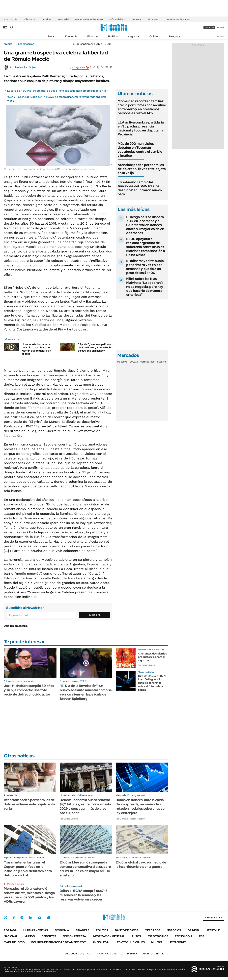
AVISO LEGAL (102, 942)
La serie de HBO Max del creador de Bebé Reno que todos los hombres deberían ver (57, 91)
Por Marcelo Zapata (147, 665)
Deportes (49, 936)
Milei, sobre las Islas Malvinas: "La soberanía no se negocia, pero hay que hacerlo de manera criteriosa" (145, 287)
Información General (109, 936)
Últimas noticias (36, 930)
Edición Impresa (74, 936)
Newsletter (220, 36)
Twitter (5, 918)
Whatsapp (49, 918)
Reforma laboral (117, 19)
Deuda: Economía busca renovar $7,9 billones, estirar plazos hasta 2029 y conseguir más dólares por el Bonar (85, 806)
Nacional (11, 936)
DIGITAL (77, 954)
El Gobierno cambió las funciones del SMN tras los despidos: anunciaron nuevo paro (140, 188)
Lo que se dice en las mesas (89, 19)
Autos (136, 936)
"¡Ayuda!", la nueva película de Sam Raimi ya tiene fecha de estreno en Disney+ (95, 347)
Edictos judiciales (131, 942)
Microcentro (153, 19)
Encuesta (136, 19)
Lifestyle (213, 930)
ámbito (8, 44)
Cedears (162, 362)
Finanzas (93, 36)
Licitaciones (177, 942)
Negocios (134, 36)
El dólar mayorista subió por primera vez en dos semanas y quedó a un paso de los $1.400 (145, 267)
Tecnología (184, 936)
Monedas (122, 362)
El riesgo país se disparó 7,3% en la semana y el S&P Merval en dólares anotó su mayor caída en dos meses (145, 225)
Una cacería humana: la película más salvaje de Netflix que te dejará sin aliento (36, 349)
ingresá (220, 27)
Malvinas (47, 19)
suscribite (209, 27)
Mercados (153, 930)
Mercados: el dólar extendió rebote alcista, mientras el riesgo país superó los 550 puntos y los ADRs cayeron (29, 895)
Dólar (52, 36)
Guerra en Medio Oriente (178, 19)
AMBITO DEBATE (145, 954)
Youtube (40, 918)
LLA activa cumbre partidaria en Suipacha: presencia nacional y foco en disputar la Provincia (141, 128)
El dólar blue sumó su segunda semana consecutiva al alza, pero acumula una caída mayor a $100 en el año (85, 869)
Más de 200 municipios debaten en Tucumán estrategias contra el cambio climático (140, 150)
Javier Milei (63, 19)
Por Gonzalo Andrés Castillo (130, 819)
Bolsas (134, 362)
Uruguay (175, 36)
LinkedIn (31, 918)
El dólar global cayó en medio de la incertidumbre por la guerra (141, 864)
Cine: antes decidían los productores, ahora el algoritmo (152, 657)
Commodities (147, 362)
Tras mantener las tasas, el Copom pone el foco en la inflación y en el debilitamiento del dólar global (28, 869)
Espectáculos (26, 44)
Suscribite (95, 615)
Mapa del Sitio (14, 942)
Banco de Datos (127, 930)
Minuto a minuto (15, 884)
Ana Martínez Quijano (26, 67)
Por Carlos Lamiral (69, 819)
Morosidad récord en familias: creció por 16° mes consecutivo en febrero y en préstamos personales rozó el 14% (142, 107)
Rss (202, 936)
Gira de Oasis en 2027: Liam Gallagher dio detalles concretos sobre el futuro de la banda (152, 683)
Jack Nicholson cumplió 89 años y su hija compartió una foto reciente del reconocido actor (29, 690)
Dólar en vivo (30, 19)
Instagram (22, 918)
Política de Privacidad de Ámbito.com (59, 942)
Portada (10, 930)
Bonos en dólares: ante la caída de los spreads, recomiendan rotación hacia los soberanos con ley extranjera (141, 806)
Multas (157, 942)
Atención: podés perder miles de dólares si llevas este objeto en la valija (142, 169)
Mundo (30, 936)
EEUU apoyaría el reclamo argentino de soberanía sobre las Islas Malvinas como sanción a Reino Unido (146, 247)
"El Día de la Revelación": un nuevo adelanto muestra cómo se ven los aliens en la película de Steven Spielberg (86, 692)
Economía (71, 36)
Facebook (14, 918)
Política (113, 36)
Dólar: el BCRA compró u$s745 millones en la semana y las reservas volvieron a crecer (84, 895)
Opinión (154, 36)
